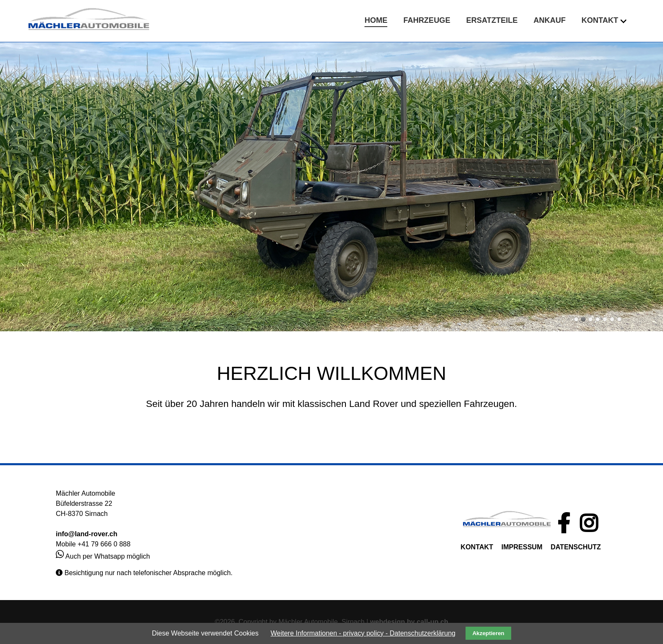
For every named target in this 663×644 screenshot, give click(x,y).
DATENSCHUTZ (576, 547)
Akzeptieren (488, 633)
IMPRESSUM (522, 547)
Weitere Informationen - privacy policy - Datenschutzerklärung (363, 633)
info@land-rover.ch (86, 534)
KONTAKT (477, 547)
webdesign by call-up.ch (409, 622)
